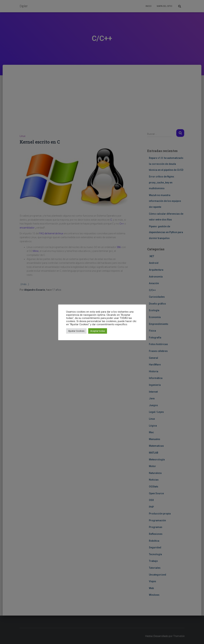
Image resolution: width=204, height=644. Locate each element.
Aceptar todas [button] (98, 331)
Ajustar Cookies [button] (76, 331)
